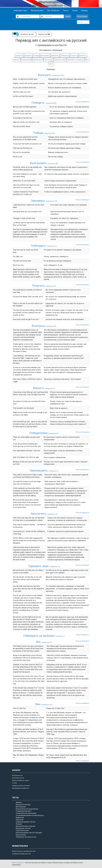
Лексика (19, 824)
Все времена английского (21, 788)
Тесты (66, 11)
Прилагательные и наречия (26, 826)
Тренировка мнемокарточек (21, 854)
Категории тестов (18, 778)
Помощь (84, 11)
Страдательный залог (24, 811)
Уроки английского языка (21, 780)
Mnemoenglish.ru (18, 863)
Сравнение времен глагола (26, 822)
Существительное (22, 830)
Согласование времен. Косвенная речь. (30, 815)
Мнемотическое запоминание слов (24, 851)
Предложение (21, 835)
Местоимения (21, 807)
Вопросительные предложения (27, 809)
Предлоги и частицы (23, 805)
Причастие (20, 820)
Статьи (75, 11)
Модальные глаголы (23, 828)
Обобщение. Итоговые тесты (26, 837)
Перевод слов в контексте (21, 786)
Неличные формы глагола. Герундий (29, 833)
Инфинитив (20, 818)
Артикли (19, 802)
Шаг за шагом (53, 11)
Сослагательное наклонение (26, 813)
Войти (68, 16)
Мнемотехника (37, 11)
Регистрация (82, 16)
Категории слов (21, 11)
